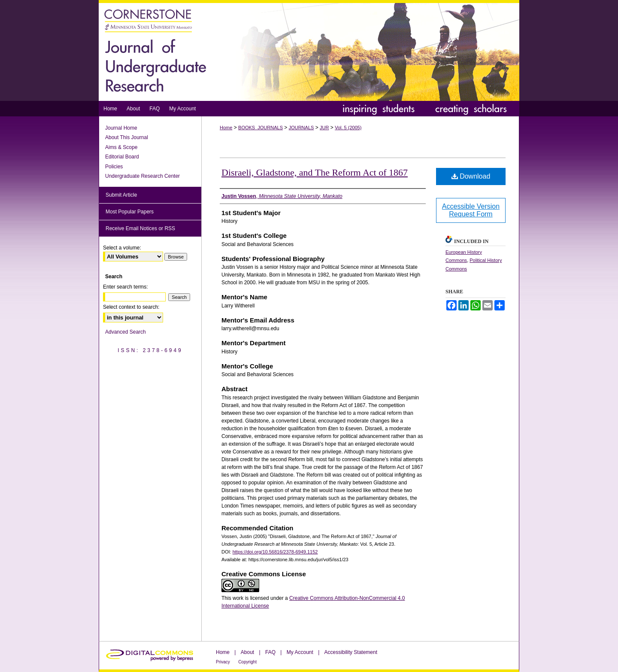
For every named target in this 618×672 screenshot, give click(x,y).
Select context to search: (131, 307)
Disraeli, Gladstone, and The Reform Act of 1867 (315, 172)
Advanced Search (126, 332)
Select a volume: (122, 248)
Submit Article (121, 195)
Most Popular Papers (130, 212)
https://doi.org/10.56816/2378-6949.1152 (275, 552)
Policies (114, 167)
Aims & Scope (121, 147)
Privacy (223, 662)
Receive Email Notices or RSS (140, 228)
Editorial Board (122, 157)
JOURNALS (301, 128)
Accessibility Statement (351, 652)
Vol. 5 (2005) (348, 128)
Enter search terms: (126, 287)
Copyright (247, 662)
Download (471, 176)
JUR (324, 128)
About (247, 652)
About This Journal (127, 137)
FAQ (270, 652)
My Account (300, 652)
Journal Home (121, 128)
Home (226, 128)
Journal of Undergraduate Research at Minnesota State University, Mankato (309, 50)
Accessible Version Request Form (471, 210)
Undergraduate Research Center (142, 176)
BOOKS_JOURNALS (261, 128)
